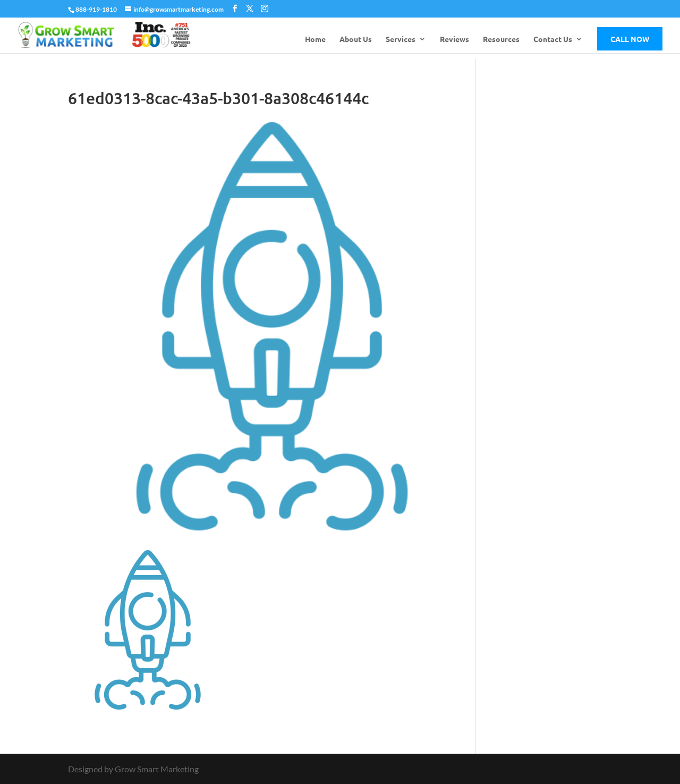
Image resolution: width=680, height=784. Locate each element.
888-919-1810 (96, 9)
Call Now (630, 39)
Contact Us (553, 39)
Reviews (454, 39)
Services (401, 39)
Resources (501, 39)
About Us (356, 39)
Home (315, 39)
